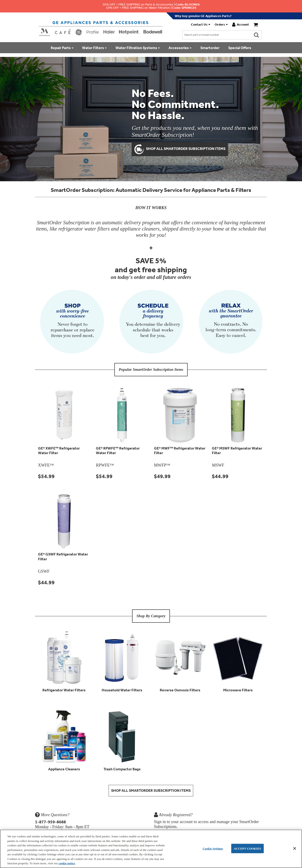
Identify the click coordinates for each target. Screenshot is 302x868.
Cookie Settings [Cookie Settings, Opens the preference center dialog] (213, 848)
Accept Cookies (247, 848)
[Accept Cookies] (295, 848)
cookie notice (67, 863)
